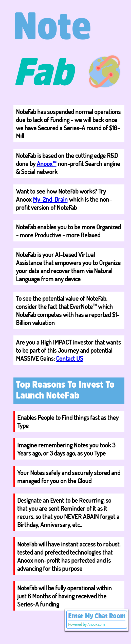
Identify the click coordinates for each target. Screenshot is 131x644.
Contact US (70, 358)
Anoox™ (47, 163)
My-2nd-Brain (50, 199)
